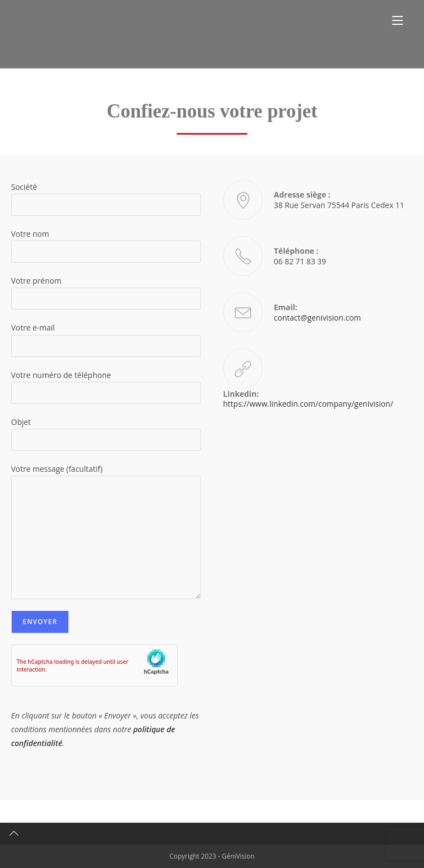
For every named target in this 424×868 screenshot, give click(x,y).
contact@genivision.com (317, 318)
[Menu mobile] (397, 20)
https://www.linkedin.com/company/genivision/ (308, 404)
